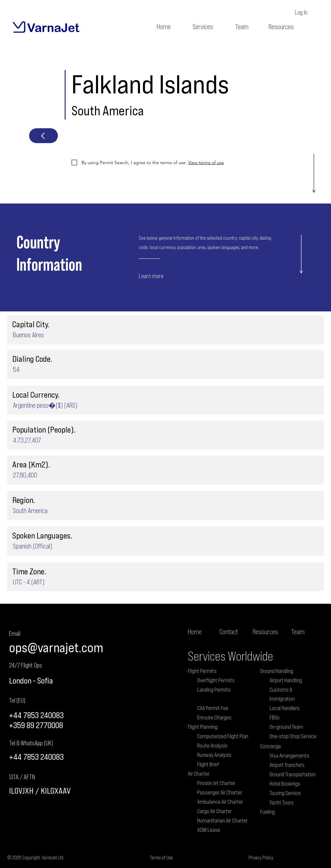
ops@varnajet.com (56, 647)
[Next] (43, 136)
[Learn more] (163, 276)
